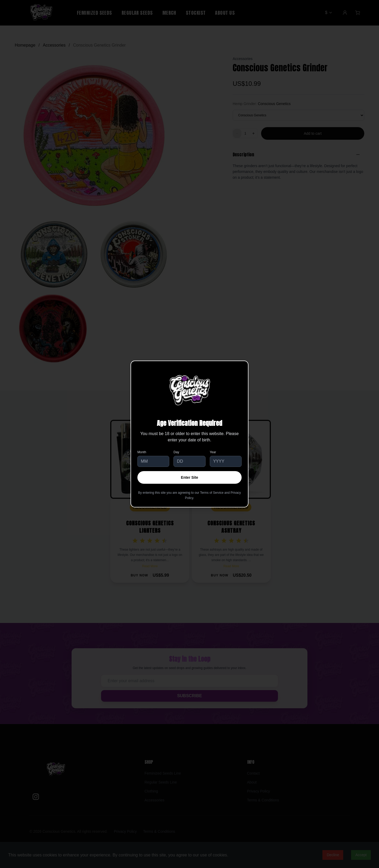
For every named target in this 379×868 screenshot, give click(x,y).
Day (176, 452)
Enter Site (189, 477)
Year (213, 452)
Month (142, 452)
